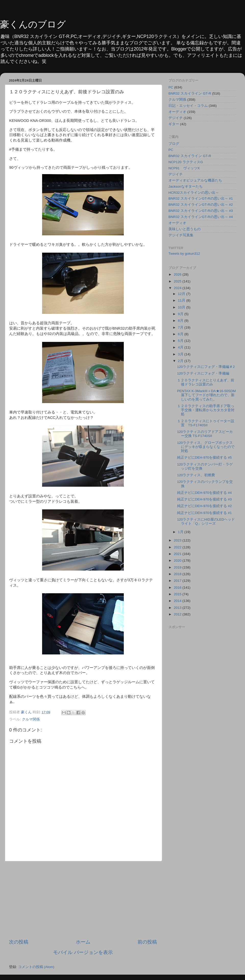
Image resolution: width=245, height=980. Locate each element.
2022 (178, 547)
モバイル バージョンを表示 (83, 952)
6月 (181, 334)
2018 (178, 574)
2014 (178, 601)
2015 (178, 594)
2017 (178, 581)
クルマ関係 (31, 719)
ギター (174, 124)
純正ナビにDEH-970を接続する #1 (204, 513)
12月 (182, 294)
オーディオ (177, 112)
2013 (178, 608)
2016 (178, 588)
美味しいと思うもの (185, 229)
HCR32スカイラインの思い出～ (194, 193)
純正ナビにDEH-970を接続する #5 (204, 457)
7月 (181, 327)
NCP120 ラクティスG (186, 162)
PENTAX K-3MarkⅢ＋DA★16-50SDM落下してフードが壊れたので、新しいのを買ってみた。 (206, 395)
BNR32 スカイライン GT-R (190, 93)
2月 (181, 361)
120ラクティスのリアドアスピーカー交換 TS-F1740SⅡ (205, 434)
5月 (181, 341)
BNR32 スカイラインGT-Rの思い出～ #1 (201, 198)
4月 (181, 347)
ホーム (83, 942)
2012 (178, 614)
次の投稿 (19, 942)
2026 (178, 274)
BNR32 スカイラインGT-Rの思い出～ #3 (201, 211)
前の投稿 (147, 942)
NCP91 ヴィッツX (184, 168)
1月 (181, 532)
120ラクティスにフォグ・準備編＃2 (206, 367)
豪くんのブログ (33, 24)
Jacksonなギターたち (186, 186)
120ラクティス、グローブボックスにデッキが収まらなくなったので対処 (206, 447)
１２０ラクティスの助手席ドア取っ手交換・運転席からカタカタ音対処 (206, 410)
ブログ (174, 144)
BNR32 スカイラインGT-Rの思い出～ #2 (201, 205)
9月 (181, 314)
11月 (182, 300)
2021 (178, 554)
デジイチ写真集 (181, 235)
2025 (178, 281)
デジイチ (176, 118)
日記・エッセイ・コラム (188, 106)
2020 (178, 560)
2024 (178, 288)
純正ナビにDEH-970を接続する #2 (204, 506)
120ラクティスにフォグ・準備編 (203, 373)
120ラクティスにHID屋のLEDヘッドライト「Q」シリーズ (206, 521)
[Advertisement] (83, 900)
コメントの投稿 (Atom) (36, 967)
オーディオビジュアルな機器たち (195, 180)
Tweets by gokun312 (184, 254)
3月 (181, 354)
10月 (182, 307)
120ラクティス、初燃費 (196, 475)
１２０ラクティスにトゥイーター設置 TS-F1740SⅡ (206, 423)
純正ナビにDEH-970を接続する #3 (204, 499)
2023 (178, 540)
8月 (181, 321)
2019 (178, 567)
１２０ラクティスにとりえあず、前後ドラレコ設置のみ (206, 382)
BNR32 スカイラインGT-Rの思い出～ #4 (201, 217)
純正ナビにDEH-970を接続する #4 (204, 493)
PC (171, 87)
